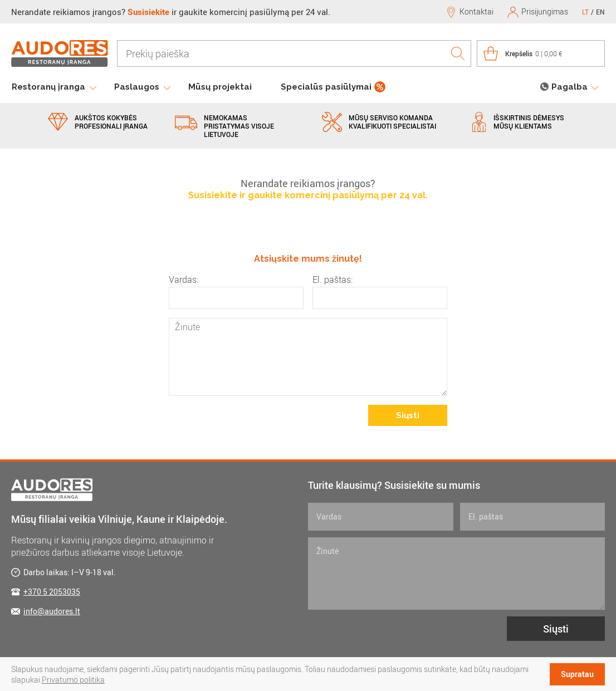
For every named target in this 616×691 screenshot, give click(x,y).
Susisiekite (148, 12)
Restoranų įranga (48, 87)
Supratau (577, 674)
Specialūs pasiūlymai (326, 87)
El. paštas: (333, 280)
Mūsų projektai (220, 87)
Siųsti (408, 415)
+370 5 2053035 (52, 592)
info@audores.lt (52, 611)
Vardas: (184, 280)
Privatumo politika (73, 680)
